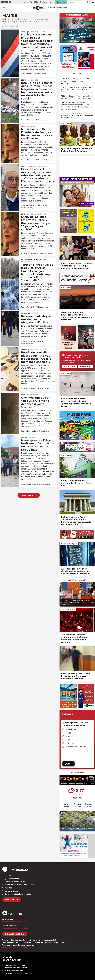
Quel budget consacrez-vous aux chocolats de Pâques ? (75, 724)
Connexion (85, 366)
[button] (89, 2)
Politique (36, 32)
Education (32, 166)
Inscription (69, 366)
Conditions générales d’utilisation (18, 894)
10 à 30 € (69, 733)
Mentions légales (11, 891)
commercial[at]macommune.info (15, 928)
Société (44, 32)
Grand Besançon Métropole (34, 260)
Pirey (23, 166)
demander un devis (15, 934)
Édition (52, 8)
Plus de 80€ (70, 743)
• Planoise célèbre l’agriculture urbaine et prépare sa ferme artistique (77, 97)
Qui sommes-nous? (12, 879)
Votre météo (77, 773)
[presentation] (61, 594)
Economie (32, 214)
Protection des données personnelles (19, 885)
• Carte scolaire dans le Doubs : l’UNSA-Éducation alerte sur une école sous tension (77, 115)
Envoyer (68, 764)
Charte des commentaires (15, 882)
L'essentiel (77, 74)
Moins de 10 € (71, 729)
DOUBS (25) (26, 32)
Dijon (24, 126)
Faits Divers (26, 262)
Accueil (6, 26)
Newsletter (12, 900)
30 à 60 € (69, 736)
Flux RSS (8, 888)
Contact (8, 876)
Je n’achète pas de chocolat (76, 747)
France (24, 437)
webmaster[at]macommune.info (15, 948)
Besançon (26, 80)
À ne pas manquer (77, 580)
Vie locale (43, 350)
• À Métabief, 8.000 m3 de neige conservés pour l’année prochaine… (75, 81)
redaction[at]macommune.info (14, 922)
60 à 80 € (69, 740)
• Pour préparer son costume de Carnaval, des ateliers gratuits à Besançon (76, 90)
